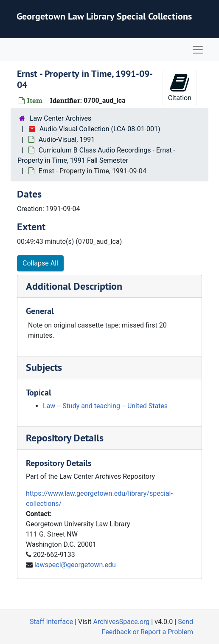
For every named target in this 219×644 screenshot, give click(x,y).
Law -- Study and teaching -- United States (105, 406)
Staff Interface (51, 622)
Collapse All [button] (40, 263)
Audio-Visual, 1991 (67, 140)
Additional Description (74, 286)
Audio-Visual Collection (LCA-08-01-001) (100, 129)
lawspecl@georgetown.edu (75, 565)
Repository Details (65, 438)
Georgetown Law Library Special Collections (104, 16)
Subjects (44, 367)
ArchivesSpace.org (121, 622)
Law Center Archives (60, 118)
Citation (180, 87)
